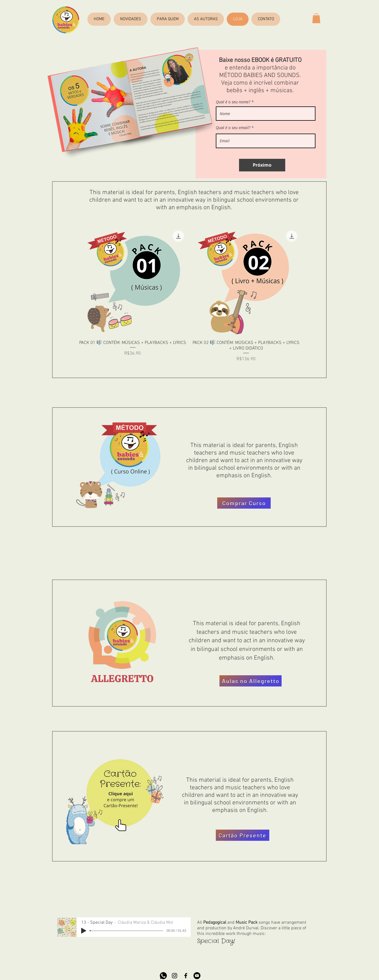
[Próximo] (262, 165)
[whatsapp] (163, 976)
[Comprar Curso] (244, 503)
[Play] (84, 931)
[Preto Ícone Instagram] (175, 976)
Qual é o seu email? (233, 128)
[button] (316, 18)
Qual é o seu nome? (233, 102)
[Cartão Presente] (243, 835)
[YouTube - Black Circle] (197, 976)
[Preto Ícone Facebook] (186, 976)
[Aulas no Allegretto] (251, 681)
